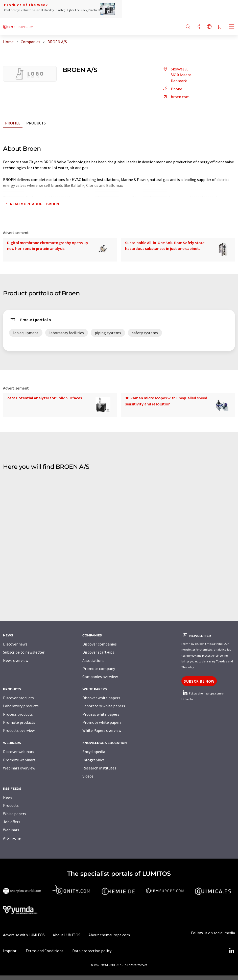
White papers (15, 814)
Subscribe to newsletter (24, 652)
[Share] (199, 27)
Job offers (12, 822)
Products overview (19, 730)
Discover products (18, 698)
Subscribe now (199, 681)
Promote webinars (19, 760)
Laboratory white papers (104, 706)
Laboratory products (21, 706)
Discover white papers (101, 698)
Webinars (11, 830)
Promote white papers (102, 722)
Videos (88, 776)
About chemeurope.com (109, 935)
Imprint (10, 951)
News (8, 797)
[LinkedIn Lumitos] (231, 951)
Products (36, 123)
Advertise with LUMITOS (24, 935)
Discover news (15, 644)
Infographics (93, 760)
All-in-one (12, 838)
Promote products (19, 722)
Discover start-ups (98, 652)
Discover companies (100, 644)
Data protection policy (92, 951)
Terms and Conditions (44, 951)
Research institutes (99, 768)
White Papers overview (102, 730)
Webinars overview (19, 768)
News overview (16, 660)
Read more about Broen (31, 204)
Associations (93, 660)
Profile (13, 123)
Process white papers (101, 714)
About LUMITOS (67, 935)
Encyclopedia (94, 752)
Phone (172, 89)
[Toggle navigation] (232, 27)
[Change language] (209, 27)
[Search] (188, 27)
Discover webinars (19, 752)
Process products (18, 714)
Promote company (99, 668)
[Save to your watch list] (220, 27)
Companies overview (100, 677)
